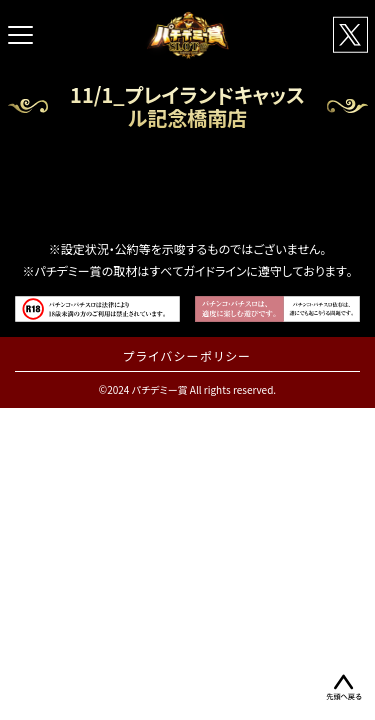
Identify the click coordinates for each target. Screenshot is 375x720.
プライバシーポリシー (187, 356)
